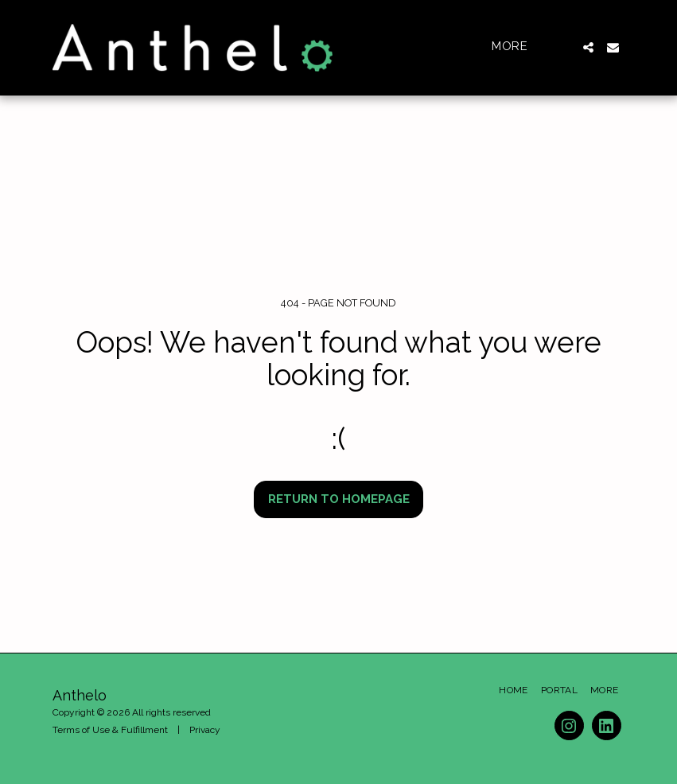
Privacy (205, 730)
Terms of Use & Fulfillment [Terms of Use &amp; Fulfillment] (110, 730)
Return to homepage (339, 499)
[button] (588, 47)
